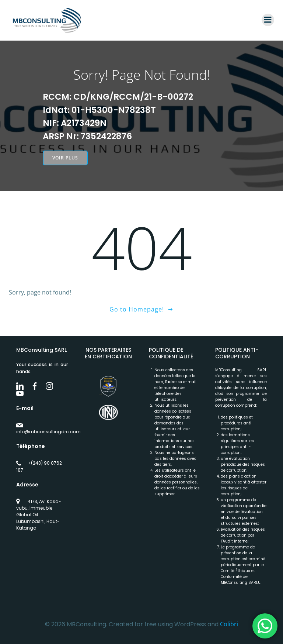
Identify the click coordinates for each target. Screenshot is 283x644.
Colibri (229, 624)
